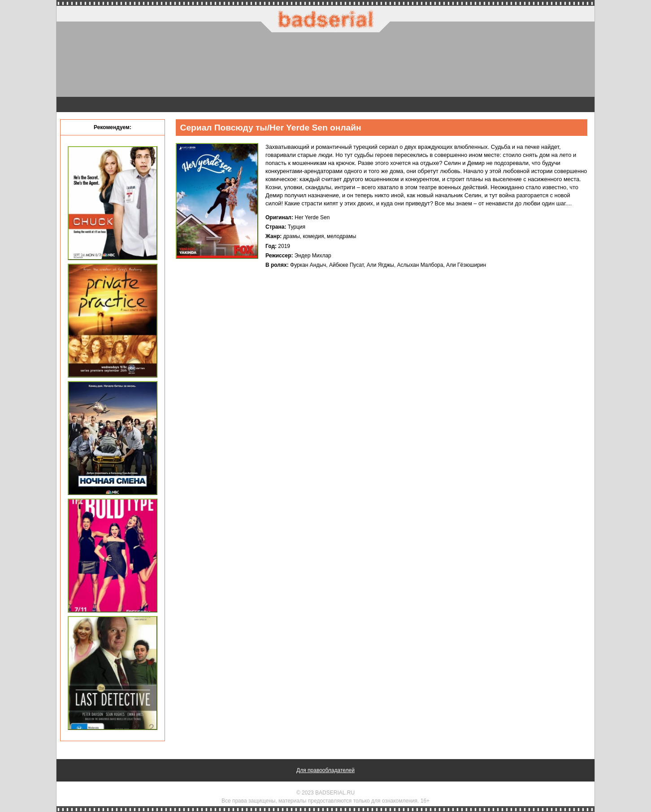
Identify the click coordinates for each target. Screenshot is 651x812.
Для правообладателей (325, 770)
